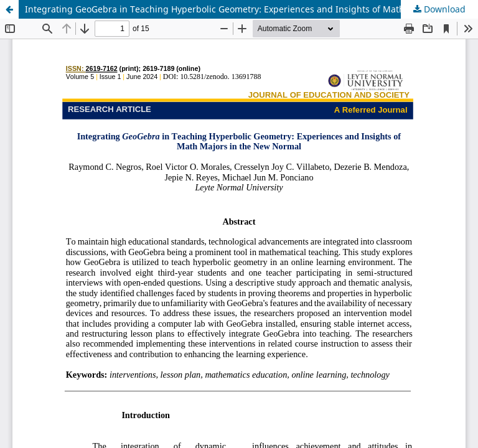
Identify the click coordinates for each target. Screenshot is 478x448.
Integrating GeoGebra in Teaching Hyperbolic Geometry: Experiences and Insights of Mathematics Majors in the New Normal (251, 9)
